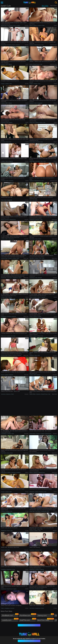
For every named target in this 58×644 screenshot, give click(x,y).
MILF (7, 103)
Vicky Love (32, 122)
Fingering (11, 161)
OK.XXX (27, 84)
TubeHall (30, 2)
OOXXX (55, 492)
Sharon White (33, 394)
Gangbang (3, 569)
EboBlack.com (10, 615)
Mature (10, 64)
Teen (7, 64)
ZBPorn (27, 472)
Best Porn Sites (46, 620)
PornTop (27, 25)
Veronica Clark (4, 258)
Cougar (3, 84)
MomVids (26, 239)
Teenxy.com (46, 615)
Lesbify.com (10, 620)
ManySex (55, 531)
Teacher (35, 317)
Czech (14, 25)
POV (9, 550)
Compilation (4, 434)
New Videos (45, 6)
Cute (42, 45)
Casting (37, 550)
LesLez (27, 297)
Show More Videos (29, 625)
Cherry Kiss (4, 472)
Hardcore (18, 45)
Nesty (31, 25)
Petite (43, 25)
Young (31, 317)
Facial (3, 375)
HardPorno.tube (53, 45)
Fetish (41, 122)
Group (14, 569)
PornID (55, 25)
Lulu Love (32, 453)
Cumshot (9, 45)
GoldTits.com (28, 620)
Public (3, 608)
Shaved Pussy (38, 45)
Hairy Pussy (11, 239)
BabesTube (54, 200)
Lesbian (35, 25)
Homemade (32, 142)
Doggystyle (40, 103)
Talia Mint (32, 258)
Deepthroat (32, 220)
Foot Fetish (9, 25)
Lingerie (18, 25)
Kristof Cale (4, 25)
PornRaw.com (28, 615)
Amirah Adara (33, 434)
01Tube (27, 492)
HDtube (55, 103)
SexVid (27, 103)
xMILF (55, 569)
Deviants (27, 220)
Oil (33, 200)
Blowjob (40, 278)
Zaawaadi (32, 492)
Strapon (10, 258)
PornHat (27, 45)
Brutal (31, 64)
